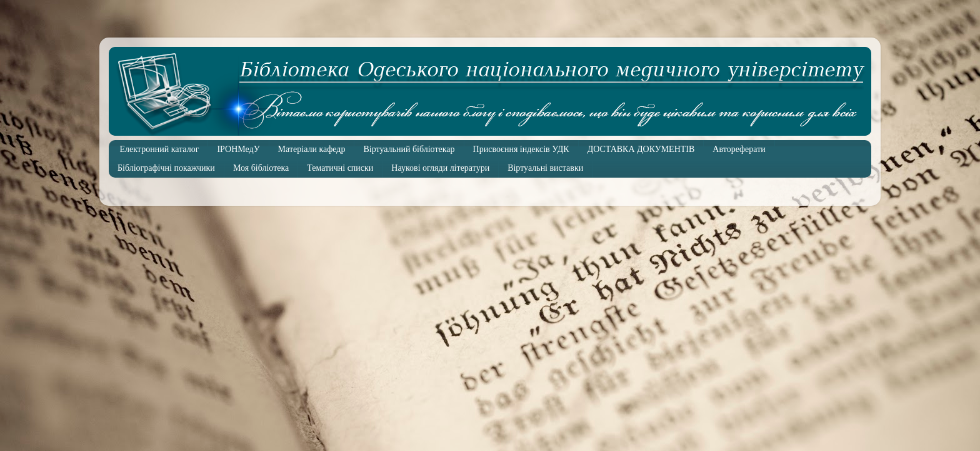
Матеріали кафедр (312, 149)
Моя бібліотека (261, 168)
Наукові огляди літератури (440, 168)
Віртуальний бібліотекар (409, 149)
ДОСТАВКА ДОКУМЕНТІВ (641, 149)
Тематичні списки (340, 168)
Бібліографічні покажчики (166, 168)
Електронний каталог (160, 149)
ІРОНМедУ (238, 149)
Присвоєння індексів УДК (521, 149)
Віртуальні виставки (545, 168)
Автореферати (739, 149)
